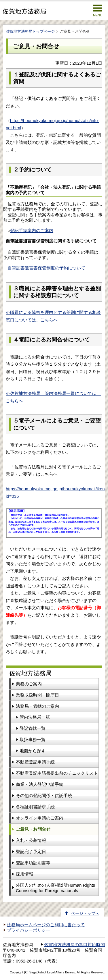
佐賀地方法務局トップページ (30, 31)
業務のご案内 (29, 684)
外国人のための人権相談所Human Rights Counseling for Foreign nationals (55, 888)
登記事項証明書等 (33, 863)
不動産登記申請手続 (35, 762)
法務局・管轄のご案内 (37, 706)
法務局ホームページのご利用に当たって (46, 925)
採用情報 (24, 874)
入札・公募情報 (31, 840)
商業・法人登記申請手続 (40, 784)
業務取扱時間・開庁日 (37, 695)
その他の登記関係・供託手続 (44, 795)
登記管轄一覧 (33, 728)
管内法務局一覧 (35, 717)
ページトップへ (85, 914)
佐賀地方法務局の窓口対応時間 (75, 945)
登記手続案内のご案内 (32, 230)
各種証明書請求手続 (35, 807)
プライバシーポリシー (29, 930)
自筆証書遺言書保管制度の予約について (46, 268)
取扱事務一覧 (33, 739)
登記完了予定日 (31, 851)
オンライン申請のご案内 (40, 818)
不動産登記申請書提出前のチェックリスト (57, 773)
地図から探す (33, 751)
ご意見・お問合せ (33, 829)
